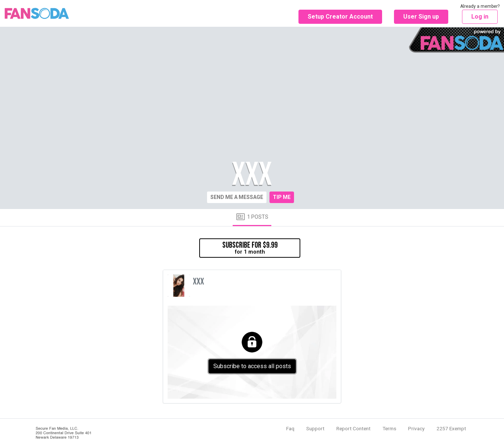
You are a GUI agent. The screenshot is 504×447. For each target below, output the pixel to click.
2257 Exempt (451, 428)
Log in (480, 17)
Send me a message (237, 197)
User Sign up (421, 17)
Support (315, 428)
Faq (290, 428)
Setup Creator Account (340, 17)
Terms (389, 428)
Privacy (416, 428)
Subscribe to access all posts (252, 366)
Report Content (353, 428)
